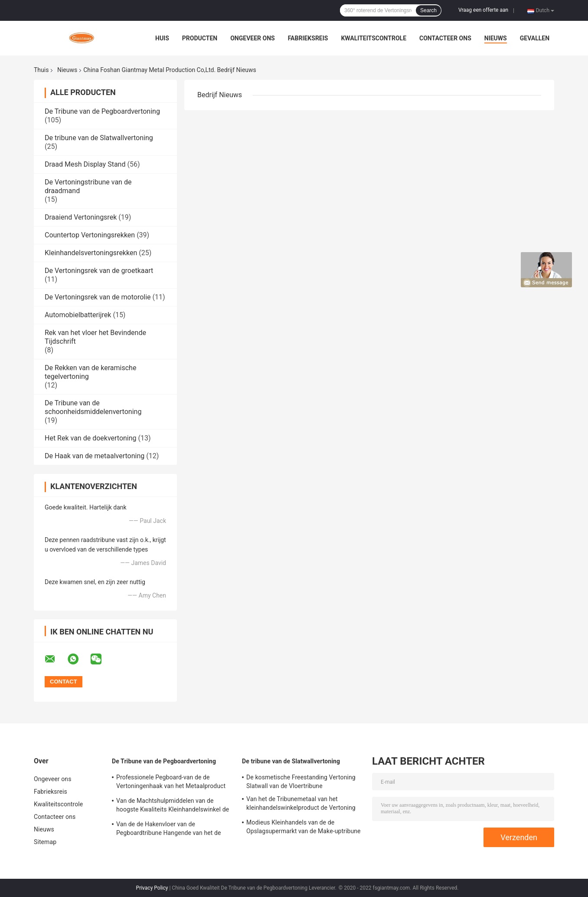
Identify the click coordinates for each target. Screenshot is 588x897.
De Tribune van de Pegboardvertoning (102, 111)
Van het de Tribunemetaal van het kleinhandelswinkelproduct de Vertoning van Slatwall (301, 805)
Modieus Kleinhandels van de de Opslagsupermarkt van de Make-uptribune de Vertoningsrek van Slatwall (304, 828)
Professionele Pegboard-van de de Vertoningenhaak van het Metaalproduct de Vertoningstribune (171, 783)
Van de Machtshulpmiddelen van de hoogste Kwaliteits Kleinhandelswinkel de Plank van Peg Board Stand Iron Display (173, 806)
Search (428, 10)
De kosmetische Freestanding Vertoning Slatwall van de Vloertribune (301, 782)
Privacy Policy (152, 888)
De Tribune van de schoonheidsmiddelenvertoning (93, 407)
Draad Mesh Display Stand (85, 164)
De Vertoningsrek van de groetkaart (99, 271)
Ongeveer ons (252, 38)
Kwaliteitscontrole (374, 38)
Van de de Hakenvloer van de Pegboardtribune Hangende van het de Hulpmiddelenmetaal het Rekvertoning (169, 830)
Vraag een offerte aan (483, 10)
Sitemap (45, 842)
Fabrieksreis (308, 38)
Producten (200, 38)
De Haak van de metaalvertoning (95, 456)
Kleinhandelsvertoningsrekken (91, 253)
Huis (162, 38)
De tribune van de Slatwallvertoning (99, 138)
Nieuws (496, 38)
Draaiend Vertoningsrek (81, 217)
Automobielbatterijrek (78, 315)
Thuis (41, 70)
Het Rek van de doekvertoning (91, 438)
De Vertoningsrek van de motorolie (98, 297)
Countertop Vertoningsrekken (90, 235)
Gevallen (535, 38)
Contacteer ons (445, 38)
